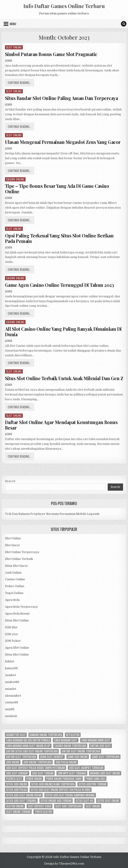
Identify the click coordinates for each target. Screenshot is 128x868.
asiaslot (11, 689)
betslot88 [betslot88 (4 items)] (73, 735)
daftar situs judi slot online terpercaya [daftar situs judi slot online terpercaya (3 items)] (32, 751)
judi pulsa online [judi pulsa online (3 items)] (66, 762)
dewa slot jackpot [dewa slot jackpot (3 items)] (52, 757)
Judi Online (13, 573)
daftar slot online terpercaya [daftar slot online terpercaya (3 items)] (81, 751)
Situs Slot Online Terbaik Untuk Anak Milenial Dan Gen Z (64, 378)
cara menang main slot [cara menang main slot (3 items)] (96, 740)
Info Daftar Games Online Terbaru (64, 6)
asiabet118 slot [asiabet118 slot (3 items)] (16, 735)
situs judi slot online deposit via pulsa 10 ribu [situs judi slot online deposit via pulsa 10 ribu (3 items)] (61, 790)
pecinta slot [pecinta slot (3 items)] (14, 779)
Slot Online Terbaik (19, 559)
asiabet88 (12, 682)
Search (10, 481)
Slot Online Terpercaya (22, 552)
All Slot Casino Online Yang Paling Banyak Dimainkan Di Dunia (63, 332)
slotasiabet (13, 696)
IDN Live (12, 634)
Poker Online (15, 586)
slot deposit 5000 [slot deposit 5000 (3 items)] (40, 806)
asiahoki (11, 716)
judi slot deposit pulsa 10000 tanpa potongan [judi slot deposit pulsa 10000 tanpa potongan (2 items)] (36, 768)
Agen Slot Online (17, 648)
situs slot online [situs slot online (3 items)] (108, 801)
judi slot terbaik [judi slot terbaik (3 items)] (43, 773)
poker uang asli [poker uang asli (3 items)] (95, 779)
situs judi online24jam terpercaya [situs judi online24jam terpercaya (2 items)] (53, 784)
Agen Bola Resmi (17, 614)
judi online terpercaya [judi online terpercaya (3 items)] (37, 762)
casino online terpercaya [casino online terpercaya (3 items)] (70, 746)
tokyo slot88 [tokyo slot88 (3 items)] (43, 812)
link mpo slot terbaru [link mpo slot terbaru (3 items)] (72, 773)
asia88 (10, 709)
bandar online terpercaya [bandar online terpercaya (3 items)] (46, 735)
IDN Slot (11, 627)
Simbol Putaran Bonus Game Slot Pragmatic (51, 54)
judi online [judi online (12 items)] (13, 762)
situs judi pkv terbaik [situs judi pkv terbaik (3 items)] (92, 784)
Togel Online (14, 593)
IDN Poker (13, 641)
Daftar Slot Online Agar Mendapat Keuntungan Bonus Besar (61, 425)
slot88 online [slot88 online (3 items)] (15, 806)
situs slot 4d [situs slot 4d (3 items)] (84, 801)
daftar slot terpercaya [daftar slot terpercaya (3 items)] (21, 757)
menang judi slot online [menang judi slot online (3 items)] (105, 773)
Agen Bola (12, 600)
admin (9, 61)
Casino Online (15, 179)
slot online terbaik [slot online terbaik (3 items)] (18, 812)
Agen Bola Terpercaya (21, 607)
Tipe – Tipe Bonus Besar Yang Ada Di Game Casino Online (57, 189)
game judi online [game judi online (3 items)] (78, 757)
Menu (13, 24)
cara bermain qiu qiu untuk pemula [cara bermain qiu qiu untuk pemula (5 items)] (28, 740)
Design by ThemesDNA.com (64, 864)
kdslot (10, 661)
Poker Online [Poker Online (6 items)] (34, 779)
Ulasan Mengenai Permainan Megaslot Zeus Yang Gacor (63, 142)
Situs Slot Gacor (17, 566)
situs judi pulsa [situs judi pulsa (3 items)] (16, 790)
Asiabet (10, 675)
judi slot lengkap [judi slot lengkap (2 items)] (17, 773)
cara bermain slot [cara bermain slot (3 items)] (66, 740)
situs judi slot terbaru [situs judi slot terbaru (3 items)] (21, 801)
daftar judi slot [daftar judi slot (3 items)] (100, 746)
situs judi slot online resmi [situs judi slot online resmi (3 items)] (24, 795)
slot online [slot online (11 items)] (93, 806)
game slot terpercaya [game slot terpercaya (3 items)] (106, 757)
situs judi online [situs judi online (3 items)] (17, 784)
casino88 (12, 702)
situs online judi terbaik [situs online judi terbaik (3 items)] (56, 801)
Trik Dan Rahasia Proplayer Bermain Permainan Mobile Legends (52, 514)
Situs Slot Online (17, 620)
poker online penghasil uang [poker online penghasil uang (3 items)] (64, 779)
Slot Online (14, 47)
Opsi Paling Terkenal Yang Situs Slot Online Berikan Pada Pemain (59, 238)
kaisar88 (11, 668)
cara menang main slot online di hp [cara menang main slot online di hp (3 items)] (28, 746)
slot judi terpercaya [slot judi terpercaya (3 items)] (68, 806)
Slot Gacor (13, 545)
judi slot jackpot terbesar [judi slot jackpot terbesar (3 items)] (86, 768)
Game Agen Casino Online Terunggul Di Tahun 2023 (60, 285)
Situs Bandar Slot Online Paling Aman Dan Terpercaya (61, 98)
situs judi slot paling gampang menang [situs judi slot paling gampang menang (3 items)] (70, 795)
